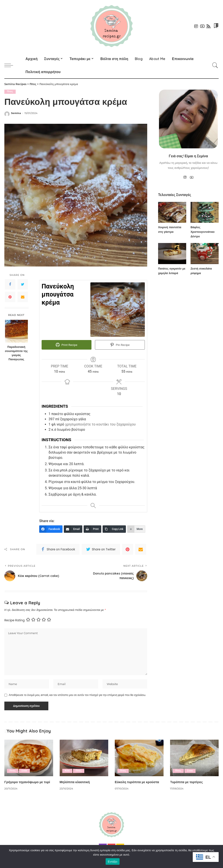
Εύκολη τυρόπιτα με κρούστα (139, 782)
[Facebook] (51, 528)
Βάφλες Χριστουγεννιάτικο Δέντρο (203, 232)
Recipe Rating (14, 619)
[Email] (73, 528)
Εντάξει (113, 862)
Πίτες (10, 92)
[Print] (92, 528)
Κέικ (67, 771)
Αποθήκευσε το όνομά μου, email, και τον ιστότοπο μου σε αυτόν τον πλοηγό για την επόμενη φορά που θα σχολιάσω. (77, 695)
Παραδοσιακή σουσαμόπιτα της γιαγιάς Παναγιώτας (16, 353)
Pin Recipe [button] (120, 345)
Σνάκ (25, 771)
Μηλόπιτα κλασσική (76, 782)
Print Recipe (66, 345)
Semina (16, 113)
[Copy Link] (114, 528)
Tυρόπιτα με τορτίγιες (188, 782)
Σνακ (190, 771)
